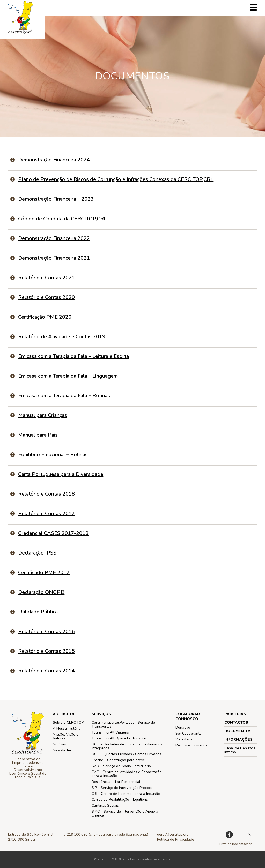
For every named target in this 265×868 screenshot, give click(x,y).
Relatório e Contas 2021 (46, 278)
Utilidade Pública (38, 612)
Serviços (101, 714)
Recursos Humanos (191, 745)
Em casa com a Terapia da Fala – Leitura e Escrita (73, 356)
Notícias (59, 744)
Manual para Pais (38, 435)
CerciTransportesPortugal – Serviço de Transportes (123, 724)
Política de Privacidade (176, 839)
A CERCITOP (64, 714)
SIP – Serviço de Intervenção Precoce (122, 788)
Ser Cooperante (189, 733)
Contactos (236, 723)
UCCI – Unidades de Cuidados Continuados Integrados (127, 746)
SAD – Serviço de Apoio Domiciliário (121, 766)
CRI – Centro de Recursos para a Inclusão (126, 794)
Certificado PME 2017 (44, 573)
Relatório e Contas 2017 (46, 514)
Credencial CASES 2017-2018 (53, 533)
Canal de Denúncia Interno (240, 750)
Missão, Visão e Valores (66, 736)
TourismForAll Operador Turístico (119, 738)
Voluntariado (186, 739)
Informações (238, 740)
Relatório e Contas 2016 (46, 631)
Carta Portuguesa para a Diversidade (61, 474)
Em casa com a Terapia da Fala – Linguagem (68, 376)
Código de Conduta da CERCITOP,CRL (62, 219)
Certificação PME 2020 (45, 317)
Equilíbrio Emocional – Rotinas (53, 455)
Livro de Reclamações (236, 844)
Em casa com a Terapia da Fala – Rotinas (64, 396)
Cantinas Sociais (105, 806)
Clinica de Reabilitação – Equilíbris (120, 800)
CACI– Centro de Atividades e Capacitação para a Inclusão (127, 774)
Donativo (183, 727)
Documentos (238, 731)
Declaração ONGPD (41, 592)
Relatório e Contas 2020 (46, 297)
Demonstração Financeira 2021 (54, 258)
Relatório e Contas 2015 (46, 651)
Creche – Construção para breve (118, 760)
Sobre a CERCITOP (68, 723)
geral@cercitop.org (173, 835)
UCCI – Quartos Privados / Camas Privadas (126, 754)
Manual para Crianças (43, 415)
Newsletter (62, 750)
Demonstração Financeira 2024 (54, 160)
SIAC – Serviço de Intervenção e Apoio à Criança (125, 813)
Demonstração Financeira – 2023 (56, 199)
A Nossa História (67, 728)
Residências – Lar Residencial (116, 782)
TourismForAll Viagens (110, 732)
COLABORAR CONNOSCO (188, 716)
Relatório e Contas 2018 (46, 494)
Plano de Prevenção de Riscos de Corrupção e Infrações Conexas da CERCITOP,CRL (116, 179)
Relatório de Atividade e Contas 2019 (62, 337)
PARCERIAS (235, 714)
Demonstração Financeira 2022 (54, 238)
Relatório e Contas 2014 (46, 671)
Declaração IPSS (37, 553)
